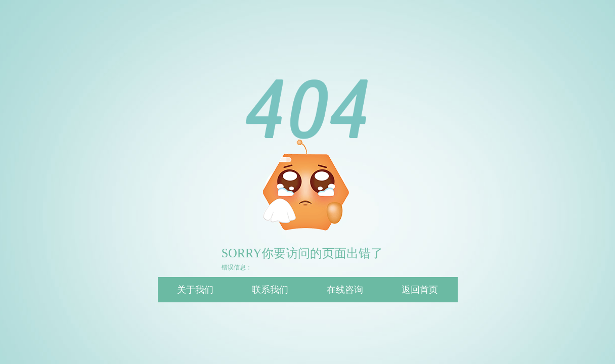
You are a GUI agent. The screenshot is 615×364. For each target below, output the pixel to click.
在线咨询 (345, 290)
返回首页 (420, 290)
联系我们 (270, 290)
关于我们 (195, 290)
